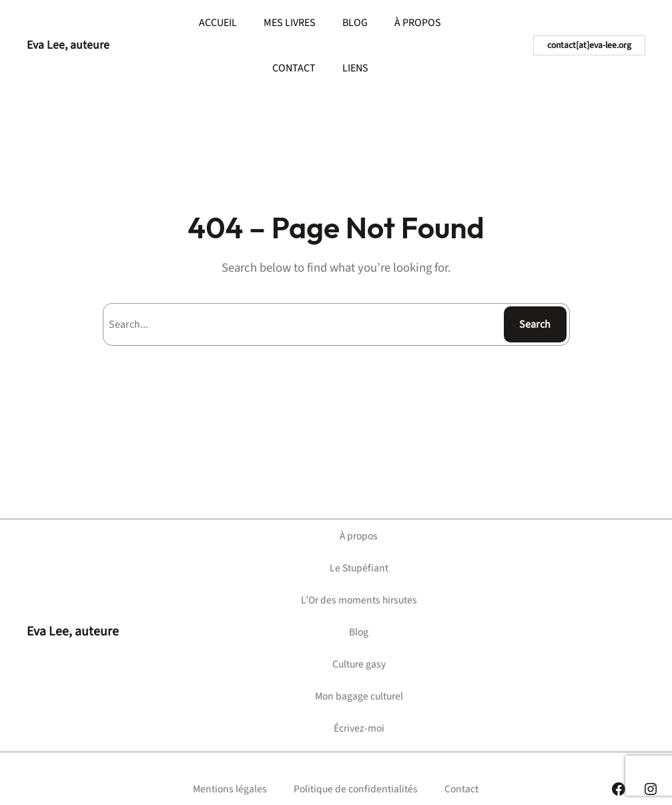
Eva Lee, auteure (68, 45)
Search (535, 324)
